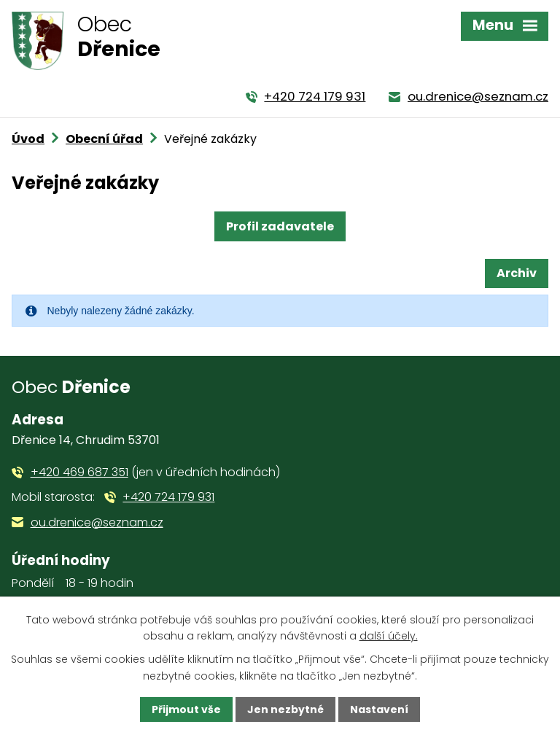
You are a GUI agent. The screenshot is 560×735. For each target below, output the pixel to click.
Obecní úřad (104, 139)
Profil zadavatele (280, 226)
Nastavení (379, 709)
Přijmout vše (186, 709)
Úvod (28, 139)
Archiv (517, 273)
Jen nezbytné (285, 709)
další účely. (389, 636)
